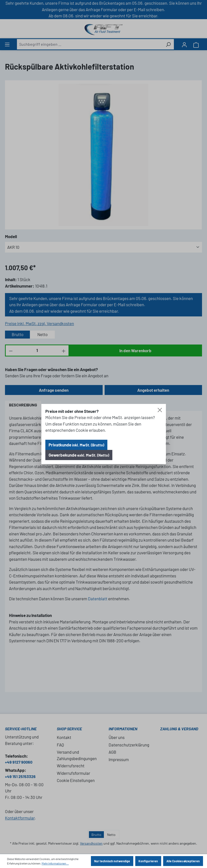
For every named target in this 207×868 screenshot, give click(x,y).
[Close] (160, 410)
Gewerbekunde (79, 455)
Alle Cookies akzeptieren (183, 861)
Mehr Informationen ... (55, 863)
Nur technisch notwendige (112, 861)
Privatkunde (76, 445)
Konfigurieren (148, 861)
